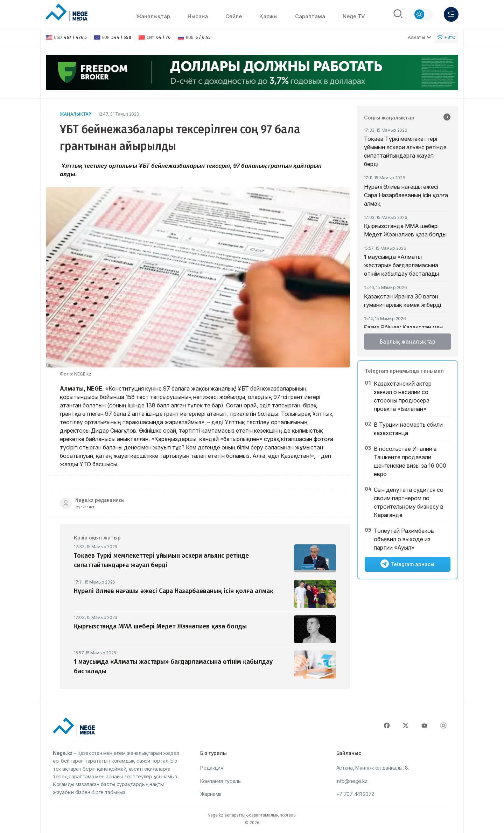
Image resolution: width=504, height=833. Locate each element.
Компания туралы (221, 781)
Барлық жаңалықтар (407, 342)
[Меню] (451, 14)
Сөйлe (234, 16)
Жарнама (211, 794)
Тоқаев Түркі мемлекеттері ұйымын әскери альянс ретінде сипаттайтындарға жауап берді (405, 151)
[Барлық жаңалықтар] (447, 118)
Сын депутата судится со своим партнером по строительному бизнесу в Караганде (409, 502)
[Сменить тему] (423, 14)
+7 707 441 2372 (355, 794)
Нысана (198, 16)
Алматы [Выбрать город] (420, 37)
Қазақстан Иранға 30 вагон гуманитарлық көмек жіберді (402, 301)
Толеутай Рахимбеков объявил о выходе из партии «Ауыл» (404, 539)
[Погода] (446, 38)
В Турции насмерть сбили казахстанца (408, 429)
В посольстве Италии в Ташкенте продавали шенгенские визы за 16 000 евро (410, 461)
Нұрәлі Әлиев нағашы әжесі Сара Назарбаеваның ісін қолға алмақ (406, 195)
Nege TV (354, 16)
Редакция (212, 768)
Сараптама (310, 16)
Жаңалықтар (153, 16)
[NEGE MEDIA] (66, 13)
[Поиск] (398, 14)
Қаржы (268, 16)
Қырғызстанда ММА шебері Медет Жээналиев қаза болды (405, 230)
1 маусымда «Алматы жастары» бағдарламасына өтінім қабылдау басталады (401, 265)
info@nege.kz (352, 781)
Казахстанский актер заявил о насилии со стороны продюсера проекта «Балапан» (403, 396)
